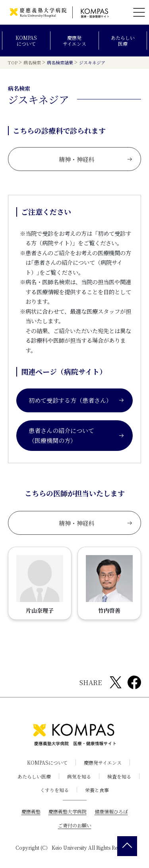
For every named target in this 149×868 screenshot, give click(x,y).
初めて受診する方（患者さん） (76, 400)
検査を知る (119, 776)
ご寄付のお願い (75, 825)
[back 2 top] (127, 846)
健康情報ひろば (111, 811)
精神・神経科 (96, 159)
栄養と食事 (97, 790)
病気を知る (79, 776)
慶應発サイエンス (74, 41)
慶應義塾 (31, 811)
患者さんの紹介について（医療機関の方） (76, 436)
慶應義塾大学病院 (68, 811)
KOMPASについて (26, 41)
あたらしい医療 (123, 41)
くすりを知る (54, 790)
